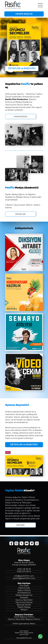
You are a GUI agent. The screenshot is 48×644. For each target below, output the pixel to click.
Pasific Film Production (13, 5)
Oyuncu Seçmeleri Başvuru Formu (24, 619)
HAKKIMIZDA (20, 125)
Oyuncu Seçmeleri (24, 600)
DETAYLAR (20, 223)
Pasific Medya (24, 607)
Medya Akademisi (24, 595)
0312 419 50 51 (24, 569)
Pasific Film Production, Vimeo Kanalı (32, 543)
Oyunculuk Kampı (24, 602)
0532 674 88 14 (24, 572)
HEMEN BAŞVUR (24, 14)
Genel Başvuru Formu (24, 617)
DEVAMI (20, 525)
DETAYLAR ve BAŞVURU (22, 68)
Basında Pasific (24, 605)
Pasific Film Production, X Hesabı (22, 543)
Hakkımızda (24, 588)
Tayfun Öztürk (24, 590)
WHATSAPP (40, 636)
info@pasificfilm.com (24, 576)
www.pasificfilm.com (24, 638)
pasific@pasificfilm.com (24, 578)
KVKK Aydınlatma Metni (24, 624)
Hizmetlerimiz (24, 593)
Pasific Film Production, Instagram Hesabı (16, 543)
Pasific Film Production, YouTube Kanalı (27, 543)
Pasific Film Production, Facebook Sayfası (11, 543)
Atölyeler (24, 598)
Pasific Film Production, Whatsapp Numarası (37, 543)
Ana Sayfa (24, 586)
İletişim (24, 610)
